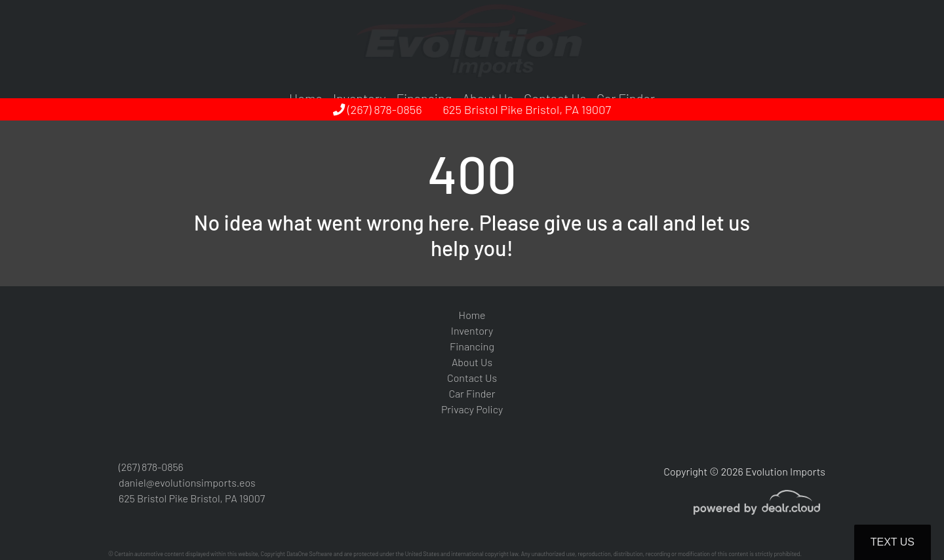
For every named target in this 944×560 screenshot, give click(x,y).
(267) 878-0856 (378, 109)
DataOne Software (309, 554)
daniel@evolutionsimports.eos (187, 482)
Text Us (893, 542)
